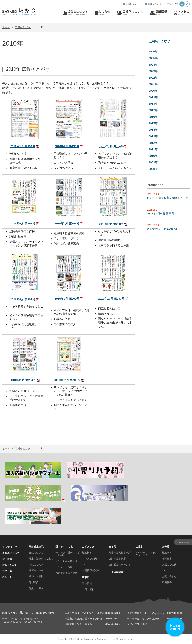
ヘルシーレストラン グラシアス (146, 554)
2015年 (153, 123)
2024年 (153, 65)
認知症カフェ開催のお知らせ (165, 229)
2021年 (153, 84)
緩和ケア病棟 (36, 576)
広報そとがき (155, 4)
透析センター (36, 570)
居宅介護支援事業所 (120, 553)
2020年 (153, 91)
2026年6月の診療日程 (160, 213)
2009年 (153, 162)
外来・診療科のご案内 (41, 559)
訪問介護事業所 (117, 559)
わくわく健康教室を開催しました (168, 198)
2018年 (153, 104)
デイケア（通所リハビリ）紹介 (68, 554)
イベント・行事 (64, 567)
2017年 (153, 110)
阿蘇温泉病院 (36, 547)
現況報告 (167, 582)
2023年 (153, 71)
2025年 (153, 58)
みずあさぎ (88, 547)
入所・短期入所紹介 (66, 561)
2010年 (153, 156)
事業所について (133, 13)
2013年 (153, 136)
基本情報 (87, 583)
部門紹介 (34, 582)
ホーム (6, 27)
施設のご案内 (36, 588)
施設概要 (87, 553)
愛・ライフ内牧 (64, 547)
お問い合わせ (133, 4)
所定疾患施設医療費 (66, 573)
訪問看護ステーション (121, 565)
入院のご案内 (36, 565)
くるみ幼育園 (116, 572)
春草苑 (112, 547)
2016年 (153, 117)
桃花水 (139, 547)
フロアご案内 (89, 559)
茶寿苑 (166, 547)
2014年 (153, 130)
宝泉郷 (86, 577)
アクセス (184, 13)
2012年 (153, 143)
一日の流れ (88, 589)
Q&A (85, 565)
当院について (36, 553)
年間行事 (167, 559)
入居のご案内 (169, 565)
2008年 (153, 169)
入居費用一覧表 (91, 570)
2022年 (153, 78)
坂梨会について (78, 13)
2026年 (153, 51)
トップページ (10, 547)
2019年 (153, 97)
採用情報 (161, 13)
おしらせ (104, 13)
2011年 (153, 149)
